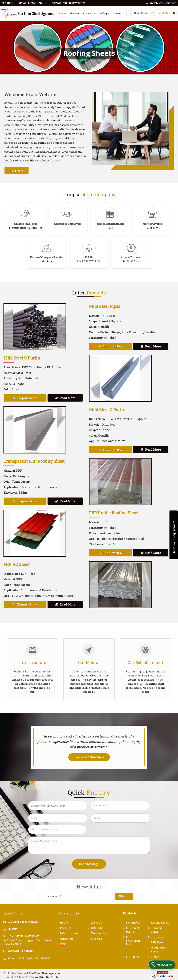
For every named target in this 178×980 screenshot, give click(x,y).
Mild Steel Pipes (105, 306)
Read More (151, 346)
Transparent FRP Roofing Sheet (34, 461)
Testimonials (100, 933)
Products (89, 13)
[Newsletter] (80, 896)
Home (62, 13)
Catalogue (104, 13)
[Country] (120, 818)
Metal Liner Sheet (158, 950)
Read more (17, 171)
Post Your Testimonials (89, 757)
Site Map (97, 939)
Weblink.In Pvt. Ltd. (47, 977)
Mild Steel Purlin (133, 930)
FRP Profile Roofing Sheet (114, 513)
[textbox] (58, 806)
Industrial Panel (157, 930)
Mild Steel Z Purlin (107, 409)
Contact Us (119, 13)
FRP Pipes (157, 942)
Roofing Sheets (160, 923)
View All (156, 957)
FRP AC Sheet (17, 564)
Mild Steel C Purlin (22, 358)
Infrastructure (69, 933)
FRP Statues (133, 957)
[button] (162, 3)
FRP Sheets (133, 923)
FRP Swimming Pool (133, 941)
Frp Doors (157, 937)
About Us (74, 13)
